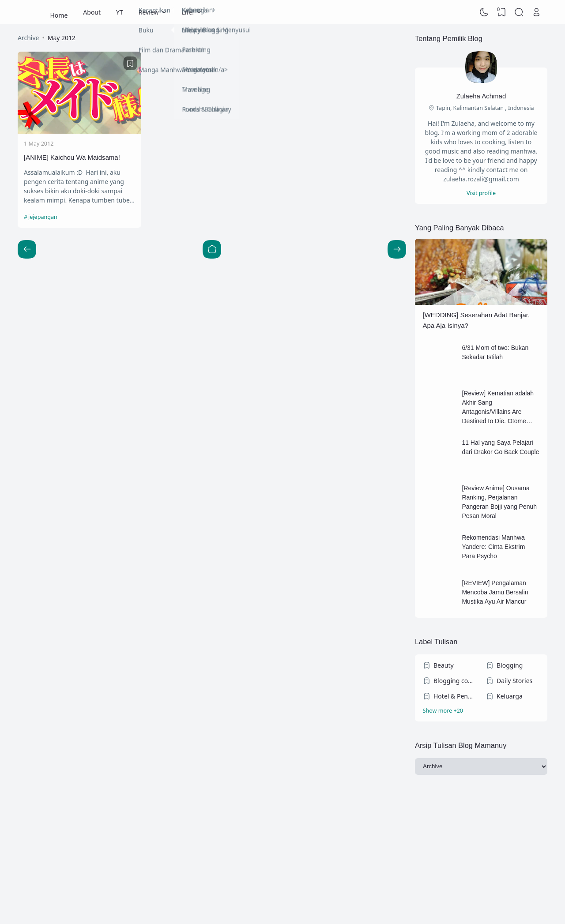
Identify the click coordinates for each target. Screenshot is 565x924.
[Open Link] (536, 12)
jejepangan (43, 217)
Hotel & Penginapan (455, 696)
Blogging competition (455, 681)
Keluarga (510, 696)
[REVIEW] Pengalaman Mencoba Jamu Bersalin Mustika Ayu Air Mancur (495, 592)
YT (120, 12)
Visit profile (481, 193)
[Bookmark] (130, 64)
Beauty (444, 665)
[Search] (519, 12)
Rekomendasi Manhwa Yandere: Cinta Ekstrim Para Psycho (493, 547)
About (92, 12)
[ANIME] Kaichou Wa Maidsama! (72, 157)
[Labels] (481, 711)
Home (59, 12)
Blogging (510, 665)
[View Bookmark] (501, 12)
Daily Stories (514, 681)
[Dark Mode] (484, 12)
